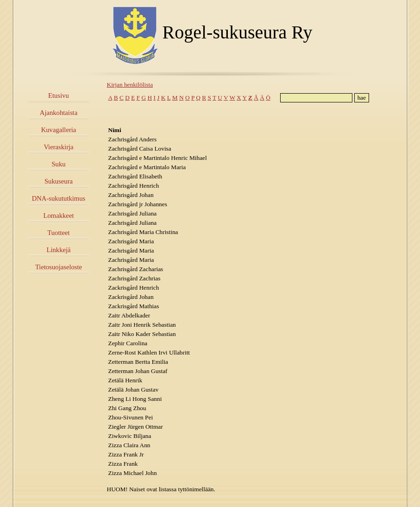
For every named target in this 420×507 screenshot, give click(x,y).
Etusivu (59, 95)
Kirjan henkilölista (130, 85)
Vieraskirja (58, 147)
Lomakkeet (59, 215)
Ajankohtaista (59, 113)
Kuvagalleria (59, 130)
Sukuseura (59, 181)
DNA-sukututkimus (59, 198)
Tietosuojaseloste (59, 267)
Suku (58, 164)
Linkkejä (58, 250)
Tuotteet (58, 233)
